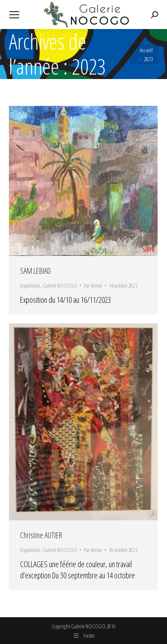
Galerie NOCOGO (60, 285)
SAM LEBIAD (35, 271)
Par (93, 285)
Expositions (30, 285)
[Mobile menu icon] (14, 15)
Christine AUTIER (41, 535)
